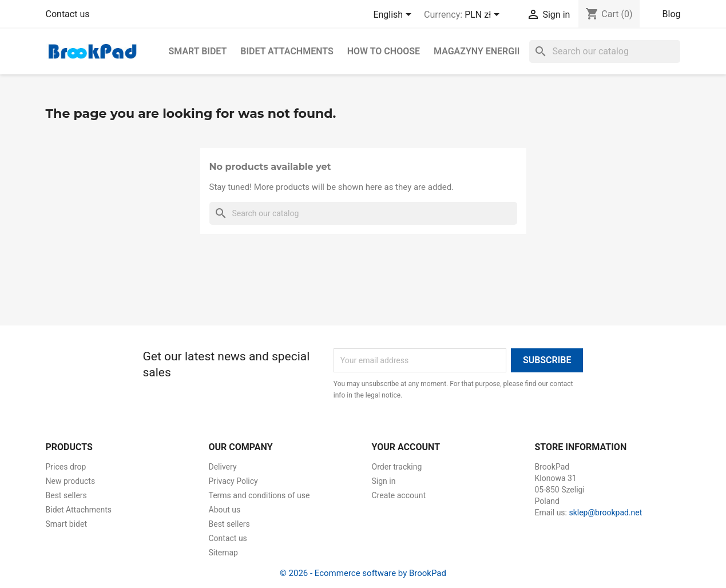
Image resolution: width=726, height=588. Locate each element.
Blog (672, 14)
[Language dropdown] (394, 15)
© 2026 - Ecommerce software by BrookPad (363, 573)
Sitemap (223, 553)
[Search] (605, 51)
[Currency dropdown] (484, 15)
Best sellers (66, 495)
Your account (406, 447)
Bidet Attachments (287, 51)
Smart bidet (198, 51)
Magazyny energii (477, 51)
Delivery (223, 467)
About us (225, 510)
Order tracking (397, 467)
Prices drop (66, 467)
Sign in (384, 481)
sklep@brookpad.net (605, 512)
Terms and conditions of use (259, 495)
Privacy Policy (233, 481)
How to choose (384, 51)
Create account (399, 495)
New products (71, 481)
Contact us (68, 14)
